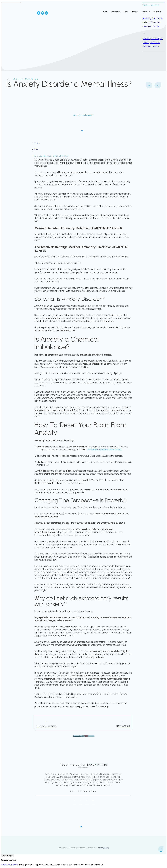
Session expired (9, 860)
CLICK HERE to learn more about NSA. (105, 450)
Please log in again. (10, 865)
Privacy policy (104, 848)
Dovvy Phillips (97, 765)
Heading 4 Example (151, 26)
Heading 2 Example (153, 39)
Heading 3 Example (152, 22)
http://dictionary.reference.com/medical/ (60, 263)
